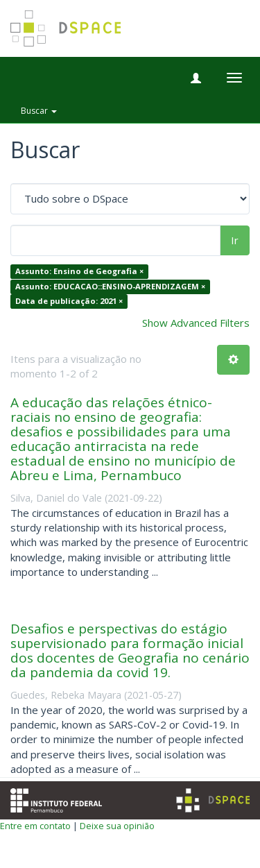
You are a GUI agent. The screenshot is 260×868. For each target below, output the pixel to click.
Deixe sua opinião (117, 826)
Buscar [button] (39, 111)
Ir (235, 240)
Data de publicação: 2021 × (69, 301)
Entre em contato (35, 826)
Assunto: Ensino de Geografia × (79, 272)
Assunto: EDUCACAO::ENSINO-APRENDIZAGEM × (110, 286)
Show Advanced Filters (196, 323)
